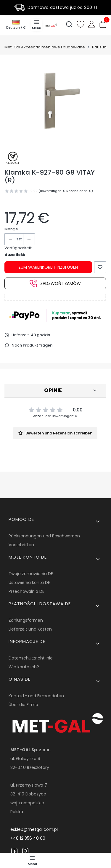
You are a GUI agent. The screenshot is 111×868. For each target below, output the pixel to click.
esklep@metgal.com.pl (34, 829)
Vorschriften (21, 545)
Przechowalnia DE (26, 591)
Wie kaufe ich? (24, 667)
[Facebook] (14, 851)
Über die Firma (23, 705)
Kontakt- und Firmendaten (36, 696)
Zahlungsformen (26, 620)
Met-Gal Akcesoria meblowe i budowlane (45, 47)
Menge (11, 229)
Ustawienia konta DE (29, 583)
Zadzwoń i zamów (55, 283)
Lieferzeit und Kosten (30, 629)
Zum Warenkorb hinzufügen (48, 267)
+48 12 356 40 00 (28, 838)
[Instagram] (25, 851)
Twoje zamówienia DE (31, 574)
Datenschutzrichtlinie (31, 658)
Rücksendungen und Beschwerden (44, 536)
